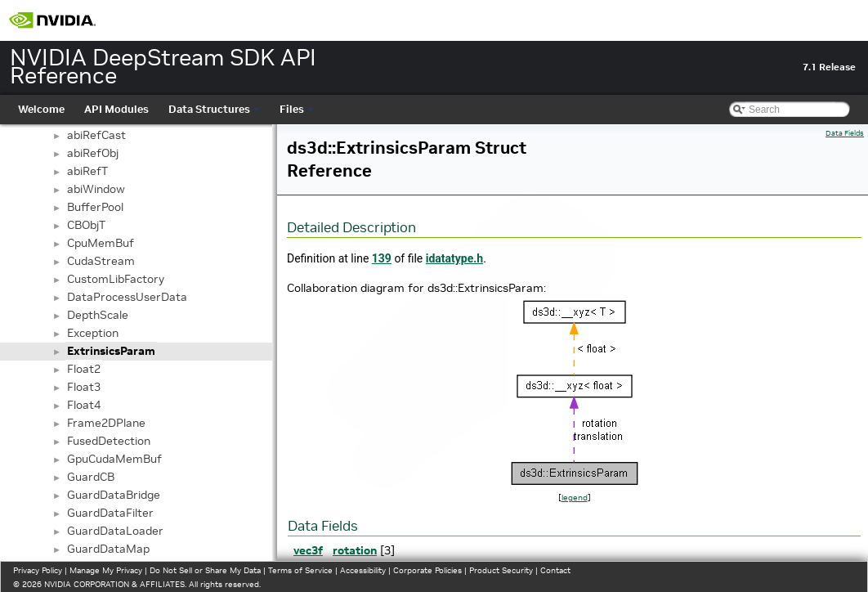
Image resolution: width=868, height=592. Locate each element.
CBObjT (86, 225)
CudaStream (101, 261)
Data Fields (845, 133)
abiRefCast (96, 135)
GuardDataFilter (110, 513)
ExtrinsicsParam (111, 351)
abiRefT (87, 171)
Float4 (84, 405)
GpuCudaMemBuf (114, 459)
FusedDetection (109, 441)
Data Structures (214, 109)
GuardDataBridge (114, 495)
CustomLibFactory (116, 279)
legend (575, 498)
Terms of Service (300, 570)
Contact (555, 570)
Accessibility (363, 570)
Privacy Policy (38, 570)
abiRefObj (93, 153)
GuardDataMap (108, 549)
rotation (355, 550)
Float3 (84, 387)
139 (382, 258)
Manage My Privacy (106, 570)
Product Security (501, 570)
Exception (93, 333)
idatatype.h (454, 258)
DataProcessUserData (127, 297)
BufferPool (95, 207)
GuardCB (91, 477)
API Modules (116, 109)
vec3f (308, 550)
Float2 (84, 369)
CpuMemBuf (101, 243)
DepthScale (98, 315)
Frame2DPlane (106, 423)
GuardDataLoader (115, 531)
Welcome (41, 109)
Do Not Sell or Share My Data (205, 570)
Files (297, 109)
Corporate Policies (427, 570)
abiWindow (96, 189)
